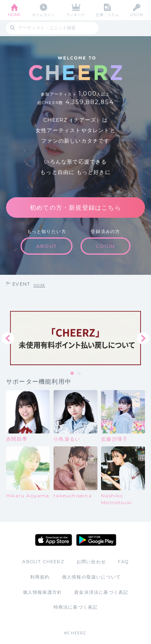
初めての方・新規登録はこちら (75, 208)
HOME (14, 15)
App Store (54, 540)
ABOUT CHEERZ (43, 562)
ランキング (75, 15)
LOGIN (137, 15)
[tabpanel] (75, 338)
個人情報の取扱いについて (91, 577)
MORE (39, 285)
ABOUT (47, 246)
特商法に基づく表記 (76, 607)
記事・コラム (107, 15)
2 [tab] (80, 374)
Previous (8, 338)
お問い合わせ (91, 562)
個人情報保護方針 (43, 592)
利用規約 (40, 577)
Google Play (96, 540)
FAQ (123, 562)
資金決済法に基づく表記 (101, 592)
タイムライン (43, 15)
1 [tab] (72, 374)
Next (143, 338)
